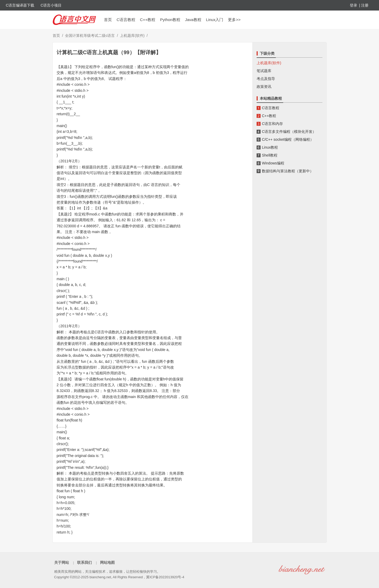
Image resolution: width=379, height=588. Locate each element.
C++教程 (148, 20)
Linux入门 (215, 20)
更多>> (234, 20)
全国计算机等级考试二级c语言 (90, 36)
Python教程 (170, 20)
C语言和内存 (272, 124)
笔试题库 (264, 71)
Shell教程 (270, 155)
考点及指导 (266, 79)
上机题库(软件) (132, 36)
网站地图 (107, 562)
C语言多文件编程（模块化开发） (289, 132)
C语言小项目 (51, 5)
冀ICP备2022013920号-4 (165, 577)
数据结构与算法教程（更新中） (288, 171)
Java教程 (193, 20)
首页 (108, 20)
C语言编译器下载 (20, 5)
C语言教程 (126, 20)
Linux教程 (270, 147)
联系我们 (84, 562)
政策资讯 (264, 87)
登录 (353, 5)
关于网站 (62, 562)
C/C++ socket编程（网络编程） (288, 139)
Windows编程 (273, 163)
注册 (365, 5)
